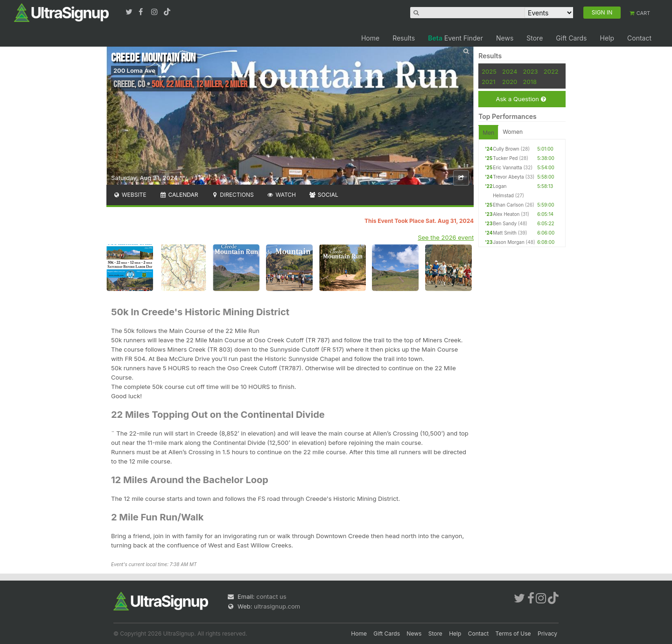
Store (535, 38)
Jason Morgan (509, 242)
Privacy (547, 634)
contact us (271, 596)
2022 (551, 71)
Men (488, 133)
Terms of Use (513, 634)
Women (513, 132)
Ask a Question (521, 99)
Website (130, 195)
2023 (531, 71)
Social (324, 195)
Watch (281, 195)
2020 (510, 82)
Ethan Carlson (508, 205)
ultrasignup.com (277, 606)
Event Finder (455, 38)
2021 (488, 82)
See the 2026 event (446, 237)
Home (370, 38)
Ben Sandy (505, 223)
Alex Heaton (506, 214)
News (505, 38)
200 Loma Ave (134, 70)
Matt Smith (505, 233)
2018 (530, 82)
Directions (232, 195)
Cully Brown (506, 149)
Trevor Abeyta (508, 177)
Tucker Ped (505, 158)
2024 (510, 71)
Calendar (179, 195)
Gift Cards (571, 38)
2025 (489, 71)
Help (607, 38)
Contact (639, 38)
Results (404, 38)
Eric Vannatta (507, 167)
